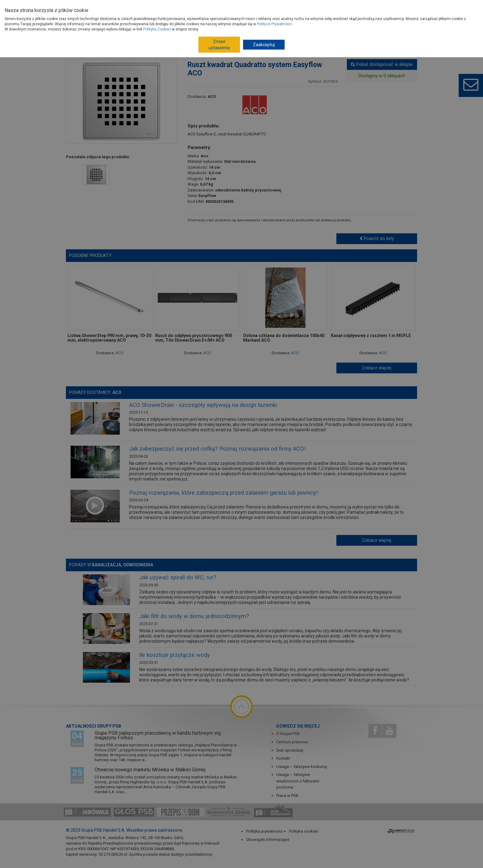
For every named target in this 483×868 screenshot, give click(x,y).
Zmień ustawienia (219, 45)
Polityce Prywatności (274, 24)
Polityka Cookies (157, 29)
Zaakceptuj (264, 45)
